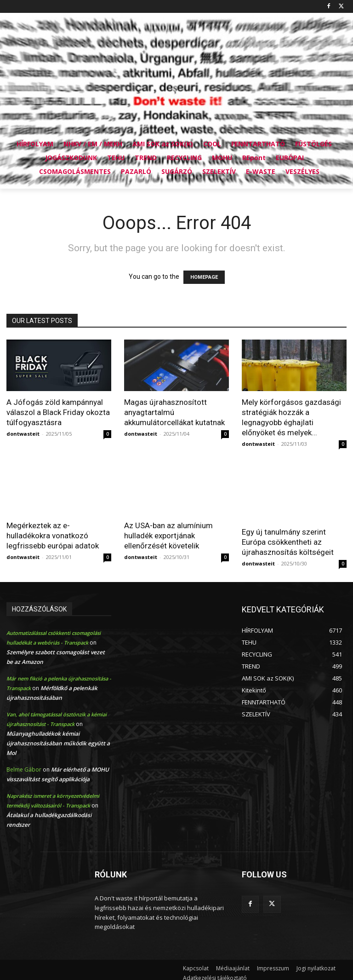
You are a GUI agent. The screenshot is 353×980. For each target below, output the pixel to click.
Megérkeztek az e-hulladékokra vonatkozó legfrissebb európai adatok (53, 536)
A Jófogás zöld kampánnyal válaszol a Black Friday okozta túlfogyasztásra (58, 412)
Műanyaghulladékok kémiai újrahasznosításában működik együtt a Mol (58, 743)
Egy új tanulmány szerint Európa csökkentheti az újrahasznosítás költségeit (288, 542)
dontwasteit (23, 434)
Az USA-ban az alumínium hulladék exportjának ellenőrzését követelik (168, 536)
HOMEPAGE (204, 277)
